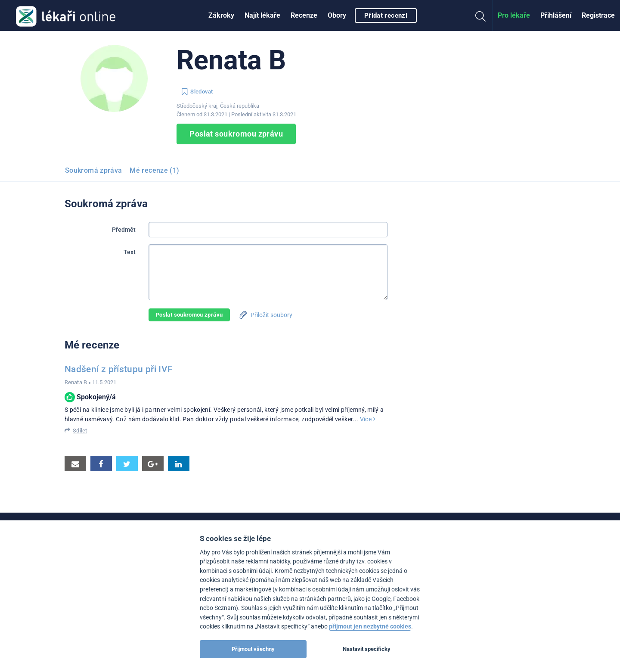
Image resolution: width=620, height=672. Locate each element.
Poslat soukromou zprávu (236, 134)
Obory (337, 15)
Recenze (304, 15)
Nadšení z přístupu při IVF (119, 369)
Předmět (124, 230)
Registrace (598, 15)
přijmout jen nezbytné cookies (370, 627)
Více (368, 419)
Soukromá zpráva (93, 170)
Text (130, 252)
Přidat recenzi (386, 16)
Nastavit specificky (367, 649)
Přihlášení (556, 15)
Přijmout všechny (253, 649)
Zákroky (221, 15)
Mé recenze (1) (154, 170)
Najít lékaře (262, 15)
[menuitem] (221, 16)
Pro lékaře (514, 15)
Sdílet (80, 431)
